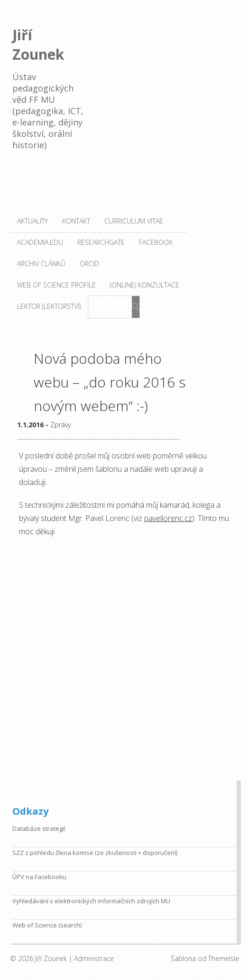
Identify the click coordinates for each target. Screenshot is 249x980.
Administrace (94, 958)
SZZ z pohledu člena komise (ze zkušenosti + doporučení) (95, 853)
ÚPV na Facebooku (39, 877)
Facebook (156, 242)
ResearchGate (101, 242)
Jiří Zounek (38, 45)
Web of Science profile (56, 285)
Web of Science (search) (47, 925)
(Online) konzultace (145, 285)
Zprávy (60, 425)
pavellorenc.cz (168, 518)
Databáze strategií (39, 828)
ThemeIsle (224, 958)
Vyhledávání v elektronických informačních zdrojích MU (91, 901)
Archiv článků (41, 264)
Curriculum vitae (134, 221)
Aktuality (32, 221)
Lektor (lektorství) (49, 306)
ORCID (89, 264)
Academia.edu (40, 242)
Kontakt (76, 221)
